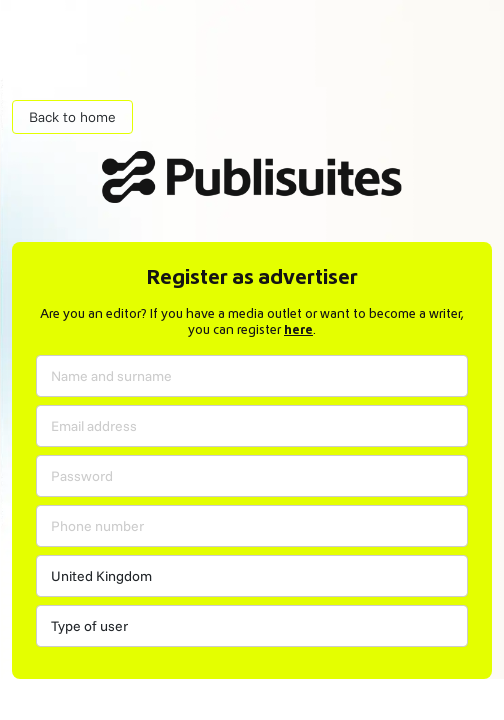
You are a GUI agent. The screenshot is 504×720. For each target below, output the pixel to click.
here (298, 331)
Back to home (72, 117)
